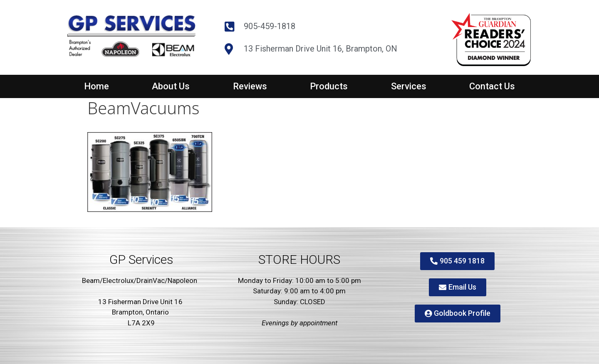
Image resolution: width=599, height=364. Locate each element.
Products (329, 86)
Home (97, 86)
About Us (171, 86)
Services (409, 86)
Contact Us (492, 86)
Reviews (250, 86)
